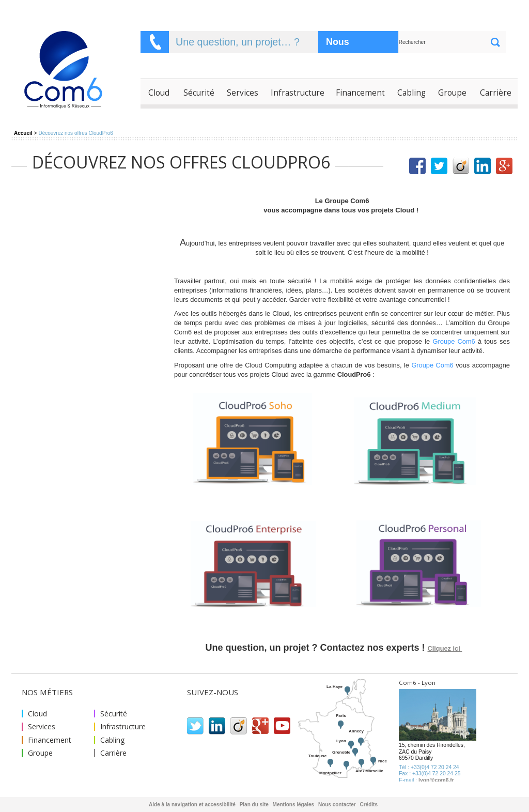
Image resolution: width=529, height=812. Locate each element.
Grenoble (341, 752)
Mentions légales (294, 805)
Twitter (195, 726)
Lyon (341, 741)
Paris (341, 716)
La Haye (334, 687)
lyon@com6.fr (436, 780)
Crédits (369, 805)
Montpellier (330, 773)
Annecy (356, 731)
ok (495, 42)
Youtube (282, 726)
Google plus (260, 726)
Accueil (23, 133)
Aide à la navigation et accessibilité (192, 805)
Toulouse (317, 756)
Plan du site (254, 805)
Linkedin (217, 726)
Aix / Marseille (369, 771)
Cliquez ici (445, 648)
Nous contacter (347, 45)
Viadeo (239, 726)
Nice (383, 761)
